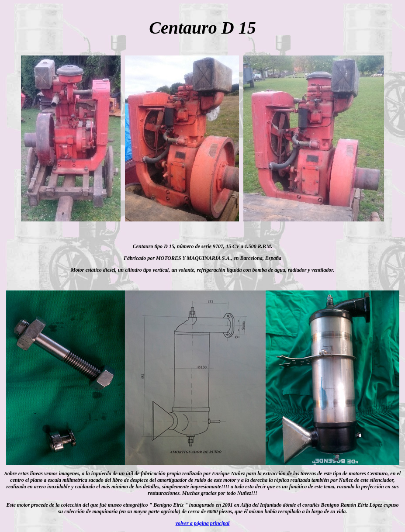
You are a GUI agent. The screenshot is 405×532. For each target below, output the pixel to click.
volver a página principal (203, 523)
